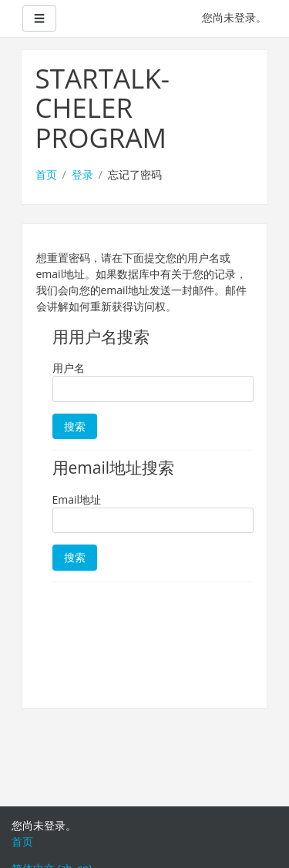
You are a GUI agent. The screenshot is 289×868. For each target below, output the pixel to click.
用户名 (69, 368)
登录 (82, 174)
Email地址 (77, 499)
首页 (46, 174)
